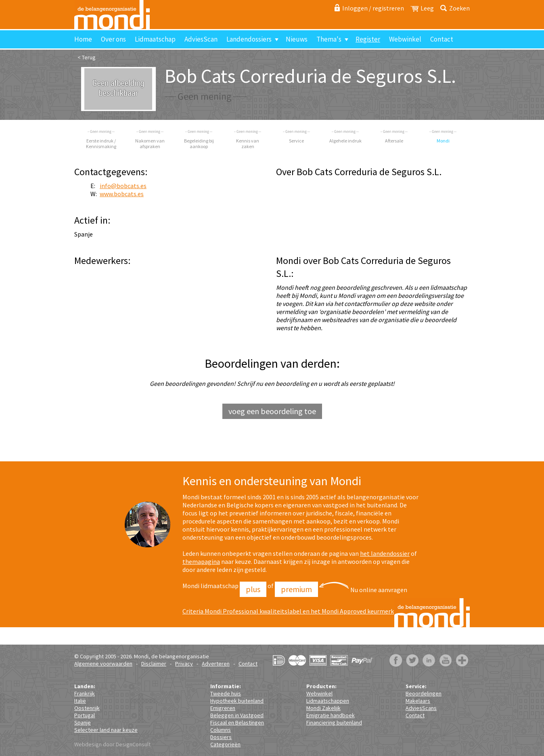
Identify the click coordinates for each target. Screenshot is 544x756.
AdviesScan (201, 39)
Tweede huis (226, 693)
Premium (296, 589)
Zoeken (459, 8)
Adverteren (216, 664)
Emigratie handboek (331, 715)
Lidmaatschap (155, 39)
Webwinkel (405, 39)
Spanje (83, 722)
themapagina (201, 561)
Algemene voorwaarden (103, 664)
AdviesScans (421, 708)
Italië (80, 701)
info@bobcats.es (123, 186)
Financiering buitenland (334, 722)
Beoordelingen (424, 693)
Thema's (329, 39)
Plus (253, 589)
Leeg (427, 8)
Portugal (85, 715)
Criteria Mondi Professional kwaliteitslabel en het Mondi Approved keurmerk (288, 611)
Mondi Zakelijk (323, 708)
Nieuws (297, 39)
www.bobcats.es (122, 194)
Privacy (184, 664)
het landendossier (385, 553)
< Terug (87, 57)
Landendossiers (249, 39)
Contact (442, 39)
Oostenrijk (87, 708)
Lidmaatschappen (328, 701)
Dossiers (221, 737)
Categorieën (225, 744)
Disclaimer (154, 664)
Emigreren (223, 708)
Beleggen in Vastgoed (237, 715)
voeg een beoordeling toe (272, 411)
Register (368, 39)
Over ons (113, 39)
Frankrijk (85, 693)
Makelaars (418, 701)
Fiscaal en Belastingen (237, 722)
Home (83, 39)
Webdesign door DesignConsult (112, 744)
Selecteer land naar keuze (106, 730)
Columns (221, 730)
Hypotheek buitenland (237, 701)
